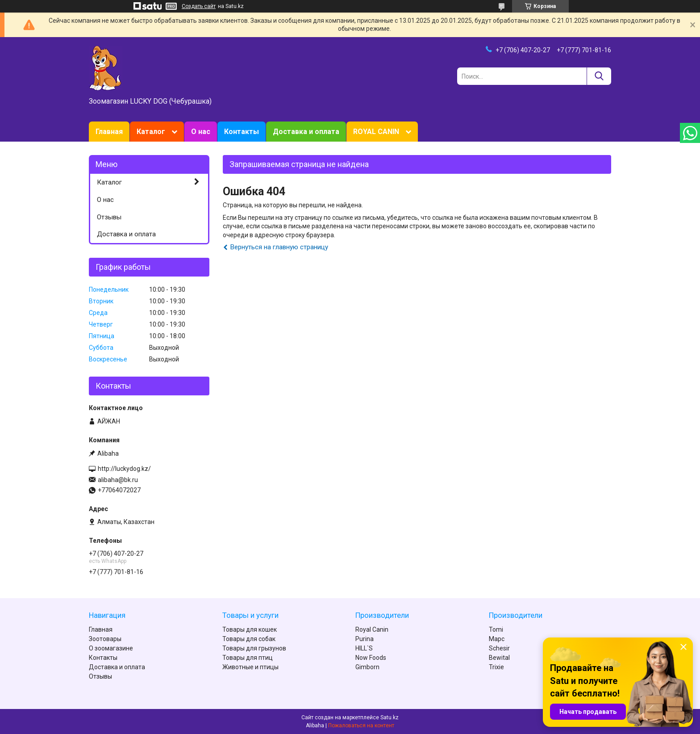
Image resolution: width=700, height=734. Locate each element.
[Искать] (599, 76)
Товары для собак (249, 639)
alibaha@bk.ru (118, 480)
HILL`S (364, 648)
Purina (365, 639)
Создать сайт (199, 6)
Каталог (151, 132)
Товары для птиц (248, 658)
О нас (201, 132)
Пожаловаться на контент (361, 726)
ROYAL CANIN (376, 132)
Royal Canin (372, 629)
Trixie (496, 667)
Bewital (499, 658)
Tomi (496, 629)
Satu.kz (390, 717)
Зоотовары (105, 639)
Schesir (499, 648)
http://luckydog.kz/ (124, 469)
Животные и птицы (250, 667)
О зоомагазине (111, 648)
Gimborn (367, 667)
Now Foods (371, 658)
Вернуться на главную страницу (279, 247)
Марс (497, 639)
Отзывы (109, 217)
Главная (109, 132)
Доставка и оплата (306, 132)
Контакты (242, 132)
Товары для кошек (250, 629)
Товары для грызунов (254, 648)
